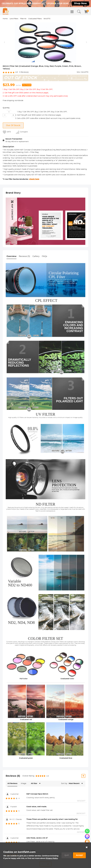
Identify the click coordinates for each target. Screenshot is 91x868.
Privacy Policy (52, 858)
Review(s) (24, 92)
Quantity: (6, 128)
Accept (79, 855)
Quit (67, 855)
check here (34, 199)
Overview (11, 276)
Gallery (36, 276)
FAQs (44, 276)
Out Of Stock (13, 145)
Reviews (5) (24, 276)
